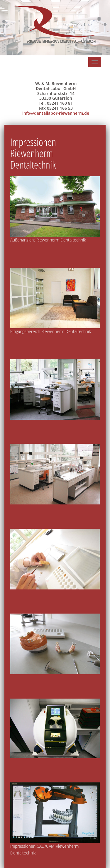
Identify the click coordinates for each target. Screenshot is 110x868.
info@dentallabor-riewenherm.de (56, 113)
